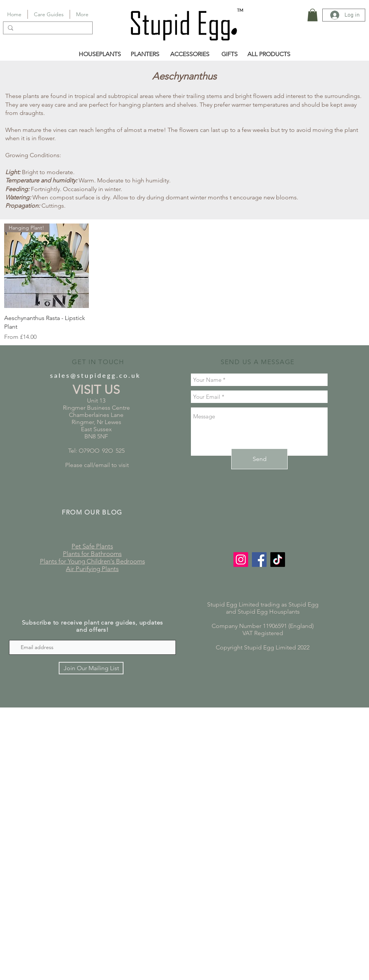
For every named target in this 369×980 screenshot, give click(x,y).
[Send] (259, 459)
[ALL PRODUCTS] (269, 54)
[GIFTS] (229, 54)
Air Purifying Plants (92, 569)
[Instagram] (241, 560)
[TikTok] (278, 560)
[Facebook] (259, 560)
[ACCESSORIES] (190, 54)
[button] (313, 15)
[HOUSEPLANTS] (100, 54)
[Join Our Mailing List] (91, 668)
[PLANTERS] (145, 54)
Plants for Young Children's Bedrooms (92, 561)
